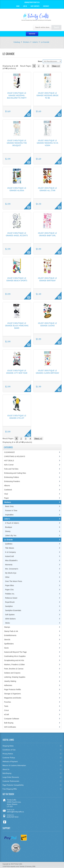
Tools (6, 706)
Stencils (7, 640)
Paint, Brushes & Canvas (14, 669)
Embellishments (10, 635)
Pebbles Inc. (10, 594)
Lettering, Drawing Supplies (15, 677)
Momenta (9, 565)
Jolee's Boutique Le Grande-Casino (48, 324)
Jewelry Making (10, 681)
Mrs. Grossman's (12, 569)
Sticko (8, 623)
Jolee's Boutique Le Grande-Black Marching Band (17, 326)
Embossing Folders (12, 477)
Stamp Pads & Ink (11, 631)
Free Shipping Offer (10, 789)
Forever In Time (11, 511)
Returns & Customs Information (14, 765)
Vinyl (6, 494)
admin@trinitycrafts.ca (15, 812)
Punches (8, 702)
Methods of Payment (10, 761)
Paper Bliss (10, 585)
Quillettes (9, 544)
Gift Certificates (10, 727)
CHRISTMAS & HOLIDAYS (15, 456)
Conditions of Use (9, 750)
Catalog (17, 42)
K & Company (10, 552)
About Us (6, 769)
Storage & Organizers (13, 694)
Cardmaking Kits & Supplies (15, 656)
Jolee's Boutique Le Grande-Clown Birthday (48, 372)
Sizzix (6, 648)
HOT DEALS (9, 461)
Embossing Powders (12, 481)
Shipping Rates (8, 746)
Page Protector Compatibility (13, 785)
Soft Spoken (10, 615)
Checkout (46, 6)
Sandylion (9, 606)
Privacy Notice (8, 754)
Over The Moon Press (14, 581)
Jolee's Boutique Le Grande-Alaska (17, 189)
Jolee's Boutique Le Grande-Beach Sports (17, 279)
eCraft (7, 714)
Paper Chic (9, 590)
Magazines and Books (13, 698)
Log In (25, 6)
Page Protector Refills (13, 690)
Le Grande (45, 42)
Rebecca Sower (11, 598)
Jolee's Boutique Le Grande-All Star (48, 189)
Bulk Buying (9, 723)
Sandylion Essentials (13, 610)
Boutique (9, 527)
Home (18, 6)
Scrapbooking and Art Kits (14, 660)
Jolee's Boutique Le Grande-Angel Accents (17, 234)
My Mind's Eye (11, 573)
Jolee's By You (11, 535)
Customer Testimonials (11, 781)
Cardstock (8, 490)
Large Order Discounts (11, 777)
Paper (6, 498)
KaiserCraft (9, 556)
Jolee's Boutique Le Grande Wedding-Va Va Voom (47, 143)
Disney (8, 531)
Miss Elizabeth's (11, 560)
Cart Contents (35, 6)
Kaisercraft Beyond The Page (15, 652)
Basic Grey (9, 506)
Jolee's (35, 42)
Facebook (5, 822)
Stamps (7, 627)
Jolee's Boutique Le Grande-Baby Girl (48, 234)
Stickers (26, 42)
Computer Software (12, 719)
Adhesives (8, 685)
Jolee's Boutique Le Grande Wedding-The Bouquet (17, 143)
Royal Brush (10, 602)
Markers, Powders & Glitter (14, 665)
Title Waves (10, 548)
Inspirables (9, 515)
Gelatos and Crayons (12, 673)
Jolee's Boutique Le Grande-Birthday (48, 279)
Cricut (6, 710)
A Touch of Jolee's (12, 523)
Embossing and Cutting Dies (15, 473)
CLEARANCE (9, 452)
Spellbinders (9, 644)
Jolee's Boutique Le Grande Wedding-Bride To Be (47, 95)
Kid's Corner (9, 465)
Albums (7, 486)
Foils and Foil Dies (11, 469)
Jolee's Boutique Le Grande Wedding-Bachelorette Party (17, 95)
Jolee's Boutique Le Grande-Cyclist (17, 417)
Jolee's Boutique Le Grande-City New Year (17, 372)
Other (7, 577)
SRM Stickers (10, 619)
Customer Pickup (9, 758)
